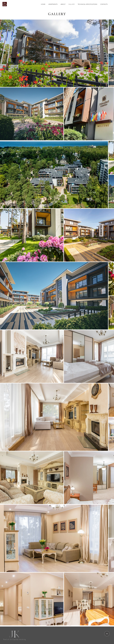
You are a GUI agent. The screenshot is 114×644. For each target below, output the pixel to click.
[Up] (107, 634)
